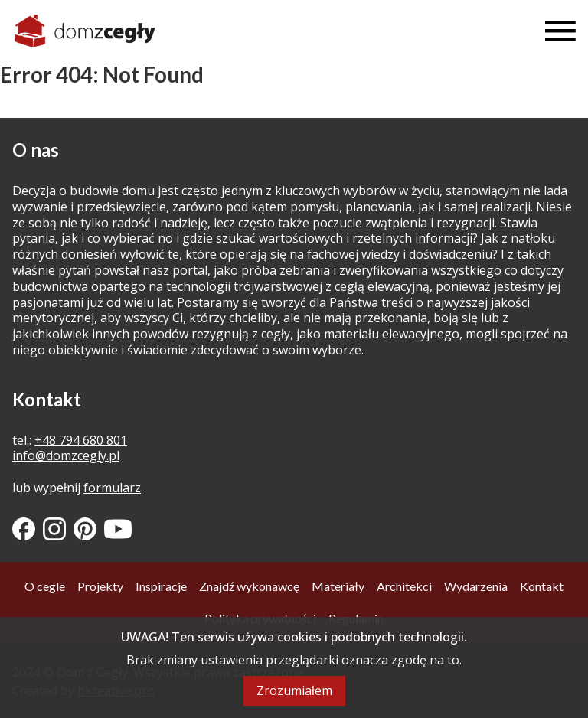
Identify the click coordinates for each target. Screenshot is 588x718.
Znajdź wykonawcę (249, 586)
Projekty (100, 586)
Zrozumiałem (294, 690)
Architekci (404, 586)
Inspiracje (161, 586)
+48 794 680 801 (81, 440)
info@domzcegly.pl (66, 455)
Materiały (338, 586)
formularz (112, 488)
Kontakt (542, 586)
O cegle (45, 586)
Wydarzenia (476, 586)
